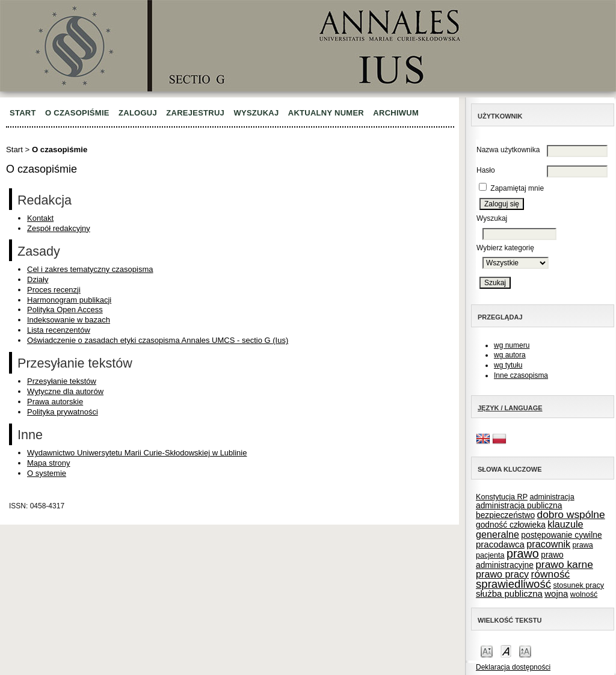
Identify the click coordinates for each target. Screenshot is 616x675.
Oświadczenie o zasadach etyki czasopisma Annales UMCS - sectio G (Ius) (158, 340)
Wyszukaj (256, 113)
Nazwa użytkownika (508, 150)
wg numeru (512, 345)
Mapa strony (49, 463)
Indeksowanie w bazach (69, 320)
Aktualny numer (326, 113)
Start (23, 113)
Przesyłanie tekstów (62, 381)
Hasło (486, 170)
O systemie (47, 473)
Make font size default (506, 651)
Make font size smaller (487, 651)
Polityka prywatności (63, 412)
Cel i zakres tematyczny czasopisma (90, 269)
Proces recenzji (54, 290)
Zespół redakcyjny (59, 228)
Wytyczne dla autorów (65, 391)
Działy (38, 279)
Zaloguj (138, 113)
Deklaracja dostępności (513, 667)
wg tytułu (508, 365)
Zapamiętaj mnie (517, 188)
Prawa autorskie (55, 402)
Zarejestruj (195, 113)
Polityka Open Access (65, 310)
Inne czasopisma (521, 375)
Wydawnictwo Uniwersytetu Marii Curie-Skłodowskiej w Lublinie (137, 453)
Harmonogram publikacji (69, 300)
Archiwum (396, 113)
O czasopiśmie (77, 113)
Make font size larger (525, 651)
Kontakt (40, 218)
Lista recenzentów (59, 330)
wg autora (510, 355)
